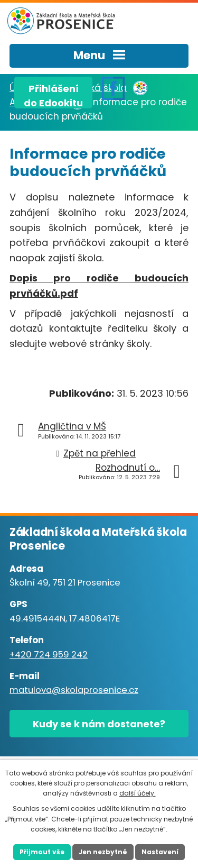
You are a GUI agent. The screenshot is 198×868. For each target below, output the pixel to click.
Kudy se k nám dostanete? (99, 724)
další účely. (138, 793)
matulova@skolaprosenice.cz (74, 690)
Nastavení (160, 852)
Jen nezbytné (103, 852)
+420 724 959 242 (49, 655)
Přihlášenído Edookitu (53, 95)
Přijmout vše (42, 852)
